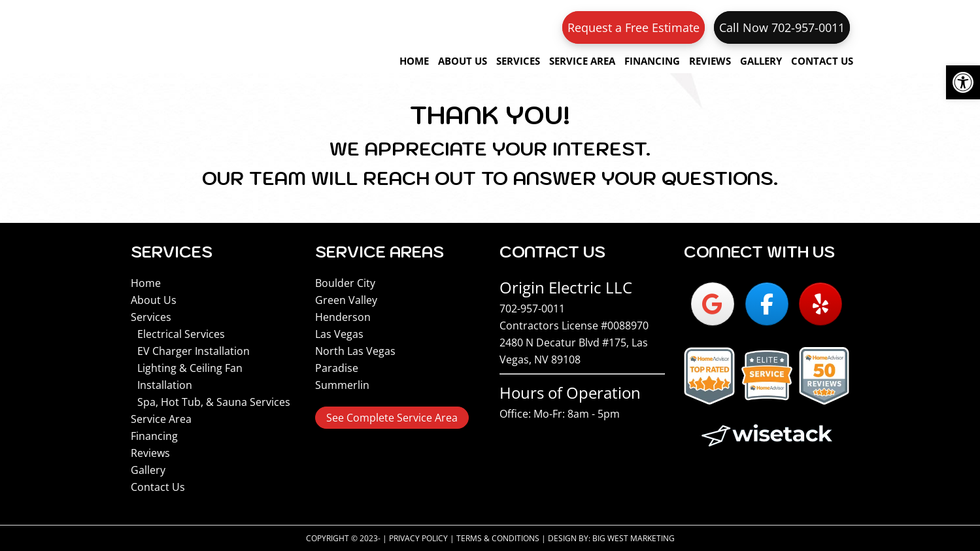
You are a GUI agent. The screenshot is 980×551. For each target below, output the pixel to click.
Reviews (150, 453)
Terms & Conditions (498, 538)
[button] (963, 82)
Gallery (148, 470)
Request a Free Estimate (634, 27)
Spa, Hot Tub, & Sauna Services (214, 402)
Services (151, 317)
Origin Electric (216, 37)
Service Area (161, 419)
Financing (154, 436)
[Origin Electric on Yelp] (820, 304)
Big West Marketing (634, 538)
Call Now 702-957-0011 (782, 27)
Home (146, 283)
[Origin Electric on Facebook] (767, 304)
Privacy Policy (418, 538)
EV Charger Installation (194, 351)
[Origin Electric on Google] (713, 304)
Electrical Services (181, 334)
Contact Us (158, 487)
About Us (154, 300)
